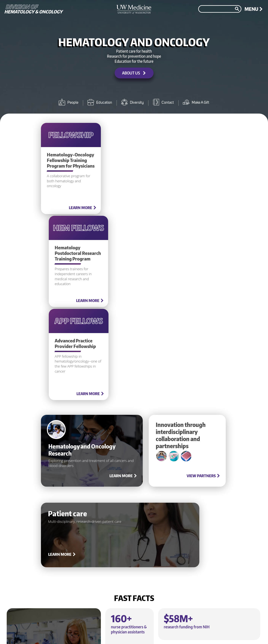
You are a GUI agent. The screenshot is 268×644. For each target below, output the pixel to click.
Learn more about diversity (151, 535)
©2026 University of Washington (236, 636)
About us (227, 487)
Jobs (131, 634)
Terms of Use (176, 634)
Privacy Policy (151, 634)
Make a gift (140, 602)
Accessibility (199, 634)
